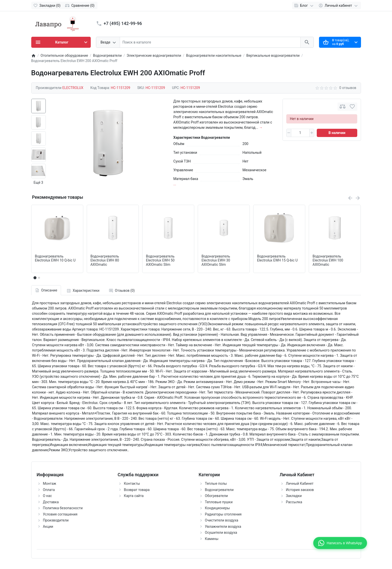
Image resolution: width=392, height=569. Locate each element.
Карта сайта (134, 496)
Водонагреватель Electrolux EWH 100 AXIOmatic (328, 260)
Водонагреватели (219, 490)
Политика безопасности (63, 508)
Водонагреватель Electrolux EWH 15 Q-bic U (277, 258)
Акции (48, 526)
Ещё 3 (38, 182)
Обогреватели (216, 496)
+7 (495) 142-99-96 (123, 23)
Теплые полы (216, 483)
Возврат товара (137, 490)
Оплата (49, 490)
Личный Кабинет (300, 483)
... (175, 184)
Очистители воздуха (222, 520)
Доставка (51, 502)
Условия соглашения (60, 514)
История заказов (300, 490)
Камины (212, 539)
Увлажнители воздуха (223, 526)
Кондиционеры (217, 508)
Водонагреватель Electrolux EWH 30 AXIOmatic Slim (216, 260)
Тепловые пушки (219, 502)
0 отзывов (348, 88)
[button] (39, 278)
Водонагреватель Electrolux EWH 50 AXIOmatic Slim (160, 260)
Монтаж (50, 483)
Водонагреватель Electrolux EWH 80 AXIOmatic (105, 260)
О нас (47, 496)
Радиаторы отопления (223, 514)
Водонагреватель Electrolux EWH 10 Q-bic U (55, 258)
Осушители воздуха (221, 532)
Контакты (132, 483)
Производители (56, 520)
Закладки (294, 496)
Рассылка (294, 502)
